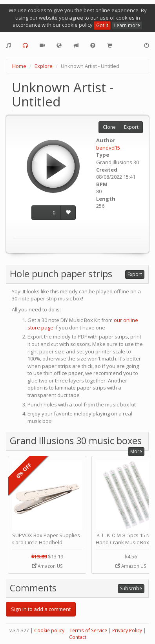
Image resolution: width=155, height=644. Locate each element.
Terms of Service (88, 630)
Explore (44, 66)
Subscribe (131, 588)
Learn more (127, 25)
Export (131, 127)
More (136, 451)
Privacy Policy (127, 630)
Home (19, 66)
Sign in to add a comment (41, 609)
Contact (78, 637)
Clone (109, 127)
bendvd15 (108, 148)
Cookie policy (49, 630)
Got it (102, 25)
